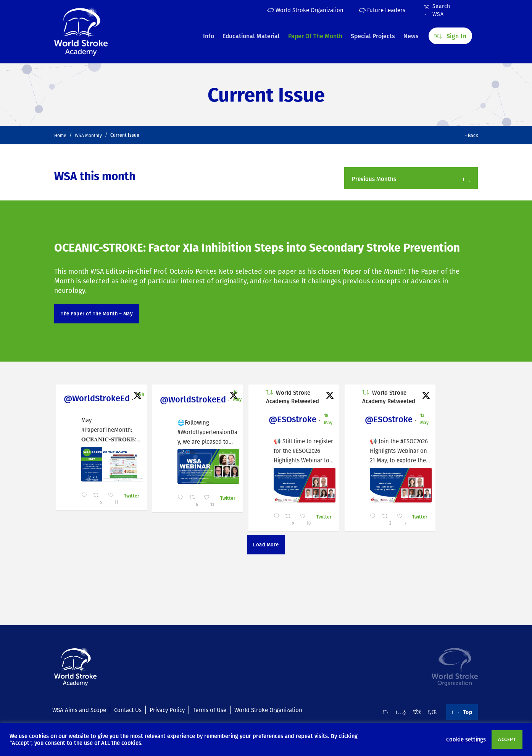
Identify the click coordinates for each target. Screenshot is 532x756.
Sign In (450, 35)
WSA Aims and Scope (79, 710)
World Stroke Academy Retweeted (289, 397)
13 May (418, 419)
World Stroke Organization (305, 10)
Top (462, 712)
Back (470, 135)
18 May (235, 395)
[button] (411, 178)
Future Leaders (382, 10)
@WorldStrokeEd (97, 398)
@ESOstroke (288, 419)
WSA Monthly (88, 135)
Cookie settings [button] (466, 739)
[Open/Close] (467, 179)
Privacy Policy (167, 710)
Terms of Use (210, 710)
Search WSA (437, 10)
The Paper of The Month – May (97, 313)
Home (60, 135)
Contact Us (128, 710)
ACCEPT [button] (507, 739)
